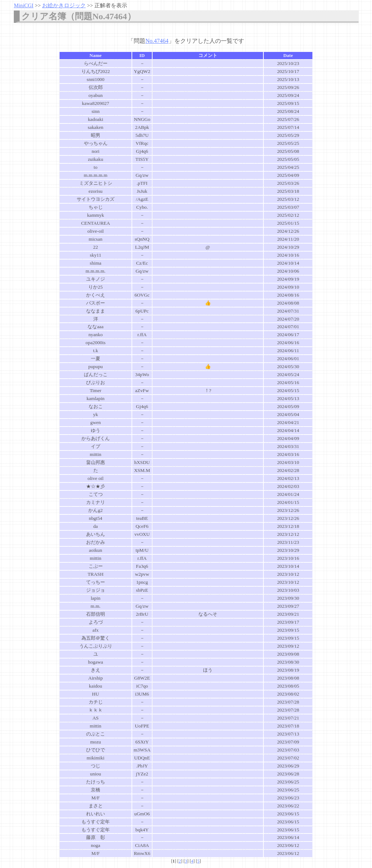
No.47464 (157, 41)
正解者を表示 (111, 5)
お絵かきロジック (64, 5)
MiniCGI (24, 5)
